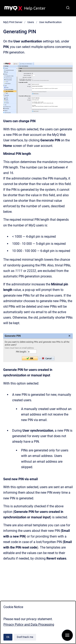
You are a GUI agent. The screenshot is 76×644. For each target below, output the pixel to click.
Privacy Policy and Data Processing (29, 625)
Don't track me (25, 637)
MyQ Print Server (13, 22)
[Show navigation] (67, 635)
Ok (8, 637)
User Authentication (50, 22)
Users (31, 22)
